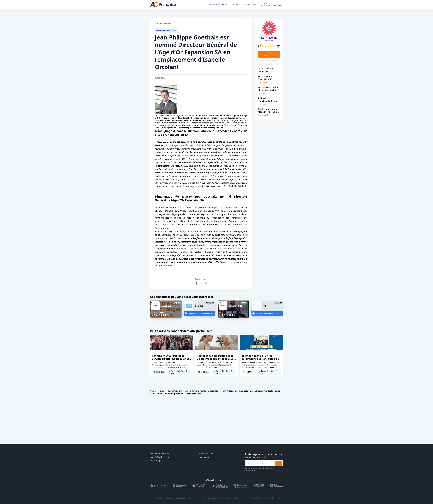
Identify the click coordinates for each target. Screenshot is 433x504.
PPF (265, 306)
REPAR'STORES (236, 306)
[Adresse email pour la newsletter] (260, 463)
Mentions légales (157, 498)
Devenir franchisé (205, 454)
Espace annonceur (206, 457)
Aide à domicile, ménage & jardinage (202, 391)
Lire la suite (263, 82)
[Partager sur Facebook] (196, 283)
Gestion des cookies (197, 498)
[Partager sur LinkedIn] (201, 283)
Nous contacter (213, 498)
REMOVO (199, 306)
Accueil (153, 391)
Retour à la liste (163, 24)
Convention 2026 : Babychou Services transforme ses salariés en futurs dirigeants (170, 359)
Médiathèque (156, 461)
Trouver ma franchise (160, 454)
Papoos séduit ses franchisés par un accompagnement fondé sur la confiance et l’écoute (216, 359)
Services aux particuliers (171, 391)
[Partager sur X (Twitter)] (206, 283)
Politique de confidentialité (176, 498)
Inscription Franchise (229, 498)
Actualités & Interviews (160, 457)
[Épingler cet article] (246, 24)
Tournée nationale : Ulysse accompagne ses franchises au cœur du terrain (259, 359)
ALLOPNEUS (167, 306)
